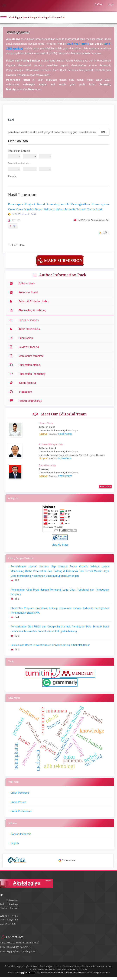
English (15, 843)
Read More (105, 487)
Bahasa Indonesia (21, 834)
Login (111, 4)
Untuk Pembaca (20, 793)
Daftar (99, 4)
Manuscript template (28, 356)
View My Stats (60, 545)
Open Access (24, 383)
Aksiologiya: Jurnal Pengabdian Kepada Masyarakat (37, 17)
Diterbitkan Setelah (19, 151)
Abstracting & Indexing (29, 310)
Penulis (12, 176)
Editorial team (23, 283)
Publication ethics (26, 365)
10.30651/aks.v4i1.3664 (24, 214)
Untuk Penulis (18, 802)
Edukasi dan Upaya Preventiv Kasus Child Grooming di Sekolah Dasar (50, 645)
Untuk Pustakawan (21, 811)
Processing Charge (27, 401)
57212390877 (65, 476)
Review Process (25, 347)
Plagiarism (22, 392)
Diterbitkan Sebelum (20, 164)
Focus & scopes (25, 320)
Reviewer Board (25, 292)
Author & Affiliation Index (30, 301)
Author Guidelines (26, 329)
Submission (22, 338)
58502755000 (65, 434)
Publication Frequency (28, 374)
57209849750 (64, 458)
